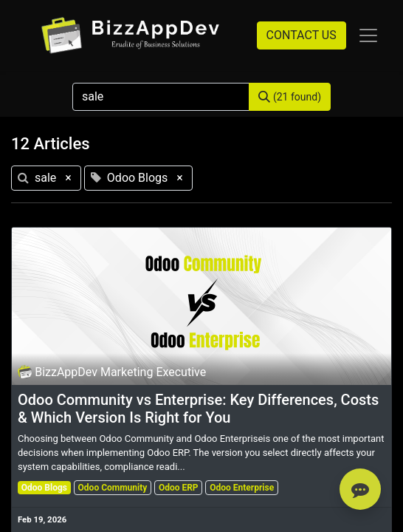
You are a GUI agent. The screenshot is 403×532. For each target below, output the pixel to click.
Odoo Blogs (44, 488)
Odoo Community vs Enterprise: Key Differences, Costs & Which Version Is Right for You (198, 409)
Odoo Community (113, 488)
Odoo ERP (179, 488)
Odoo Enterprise (242, 488)
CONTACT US (302, 35)
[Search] (290, 97)
